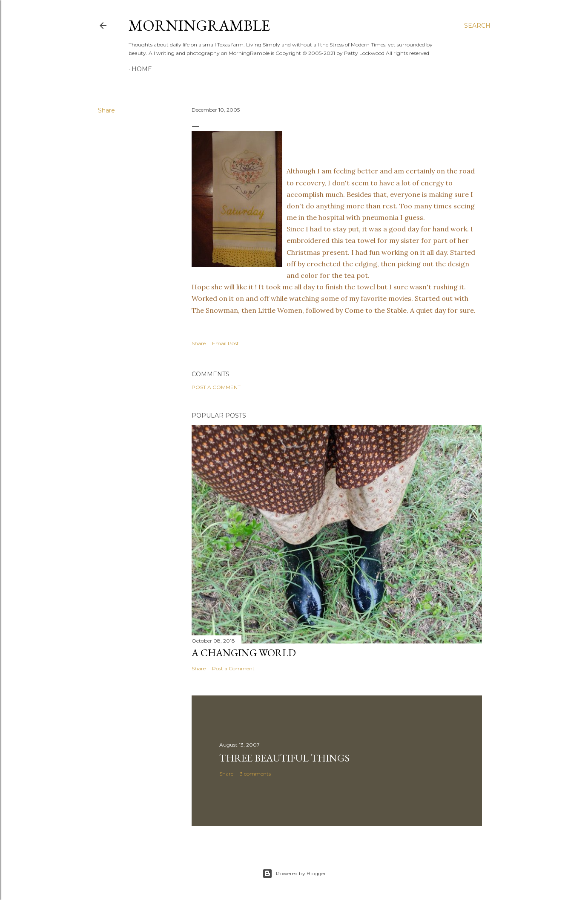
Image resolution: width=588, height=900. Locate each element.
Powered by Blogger (294, 874)
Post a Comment (216, 387)
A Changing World (244, 653)
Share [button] (106, 110)
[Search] (477, 26)
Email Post (225, 343)
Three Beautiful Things (284, 758)
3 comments (255, 774)
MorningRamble (199, 25)
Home (142, 69)
